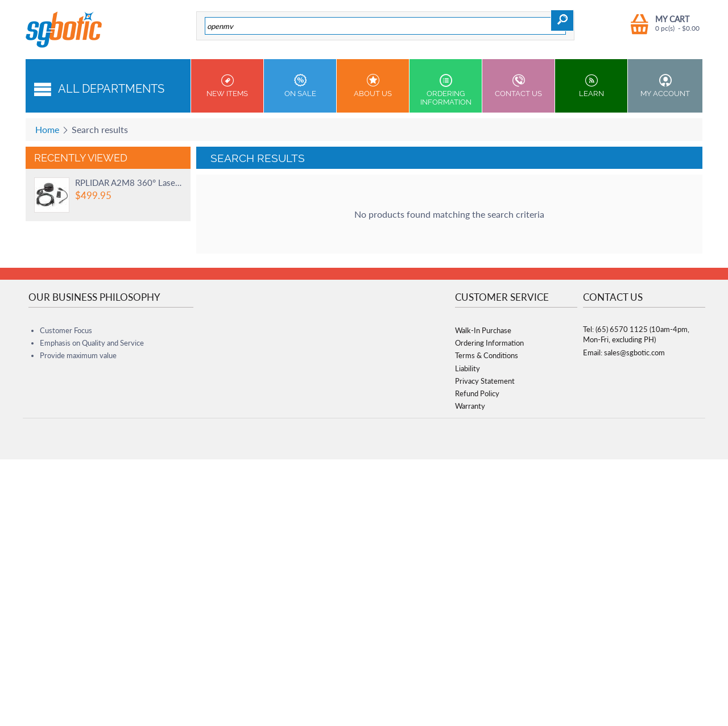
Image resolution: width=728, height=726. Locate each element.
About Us (373, 86)
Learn (591, 86)
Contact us (518, 86)
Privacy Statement (485, 381)
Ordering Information (446, 90)
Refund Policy (477, 393)
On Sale (300, 86)
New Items (227, 86)
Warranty (470, 406)
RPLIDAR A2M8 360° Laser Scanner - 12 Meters (129, 182)
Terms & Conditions (487, 355)
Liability (468, 368)
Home (47, 129)
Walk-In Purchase (483, 330)
